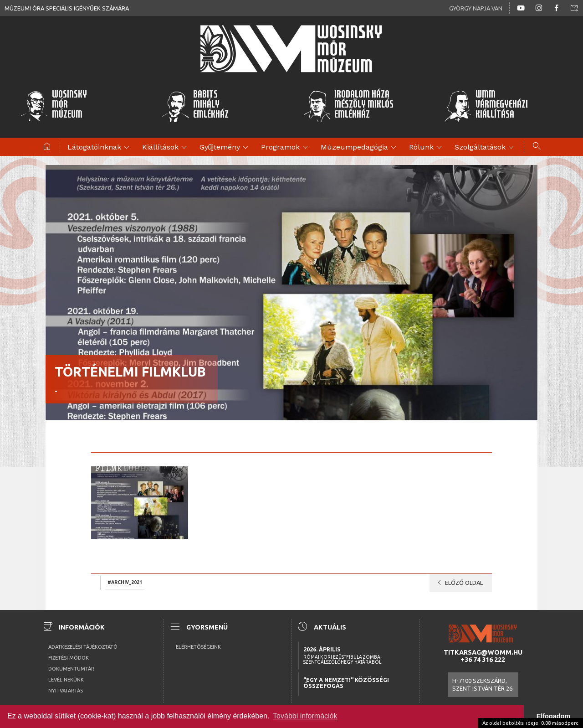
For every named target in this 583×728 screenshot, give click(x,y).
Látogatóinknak (100, 148)
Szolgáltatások (486, 148)
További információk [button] (305, 716)
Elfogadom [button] (553, 716)
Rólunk (427, 148)
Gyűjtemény (225, 148)
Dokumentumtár (71, 669)
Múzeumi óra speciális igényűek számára (67, 8)
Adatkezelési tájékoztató (83, 647)
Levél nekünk (66, 680)
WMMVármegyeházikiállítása (486, 106)
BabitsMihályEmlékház (195, 106)
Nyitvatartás (66, 691)
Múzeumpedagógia (360, 148)
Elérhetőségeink (198, 647)
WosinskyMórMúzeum (54, 106)
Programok (286, 148)
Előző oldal (458, 583)
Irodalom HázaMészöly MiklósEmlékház (348, 106)
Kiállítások (166, 148)
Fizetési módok (69, 658)
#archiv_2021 (125, 582)
